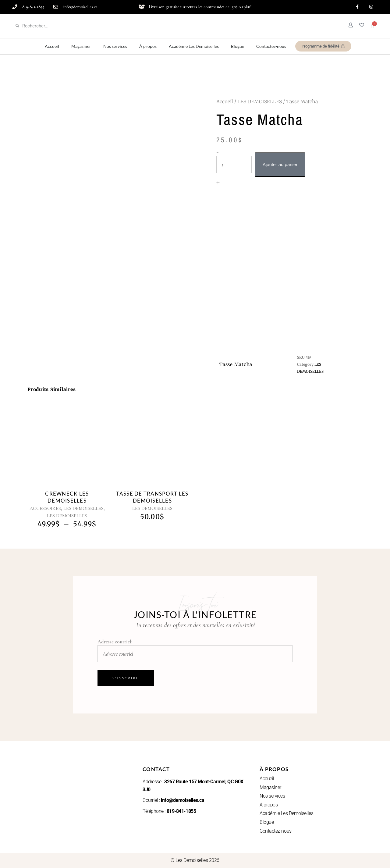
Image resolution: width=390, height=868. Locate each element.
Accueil (52, 46)
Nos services (115, 46)
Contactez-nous (271, 46)
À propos (148, 46)
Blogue (238, 46)
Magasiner (81, 46)
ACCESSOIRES (45, 508)
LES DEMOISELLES (260, 101)
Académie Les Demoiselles (194, 46)
